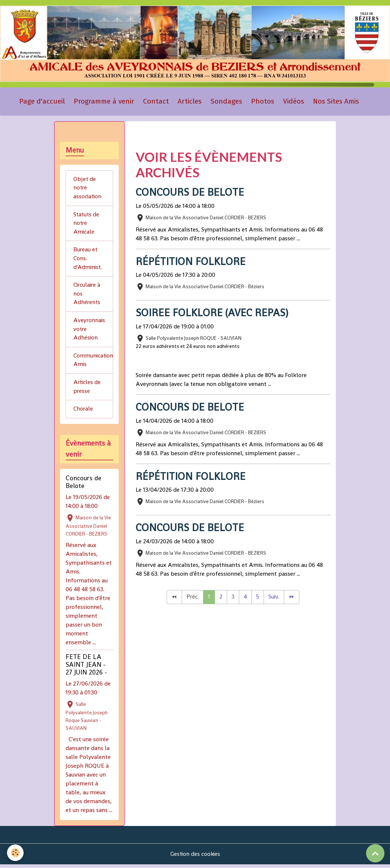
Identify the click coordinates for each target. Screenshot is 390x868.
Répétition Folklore (191, 262)
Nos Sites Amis (336, 102)
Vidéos (294, 102)
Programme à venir (104, 102)
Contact (156, 102)
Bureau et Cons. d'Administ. (88, 260)
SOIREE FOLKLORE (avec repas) (213, 314)
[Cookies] (16, 853)
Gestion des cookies (195, 857)
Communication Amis (93, 363)
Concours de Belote (191, 193)
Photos (263, 102)
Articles (190, 102)
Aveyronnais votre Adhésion (90, 332)
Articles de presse (88, 390)
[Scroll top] (375, 853)
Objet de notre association (88, 189)
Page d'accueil (42, 102)
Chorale (83, 413)
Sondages (226, 102)
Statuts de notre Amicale (87, 225)
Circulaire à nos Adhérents (88, 296)
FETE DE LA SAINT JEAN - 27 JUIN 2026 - (86, 668)
